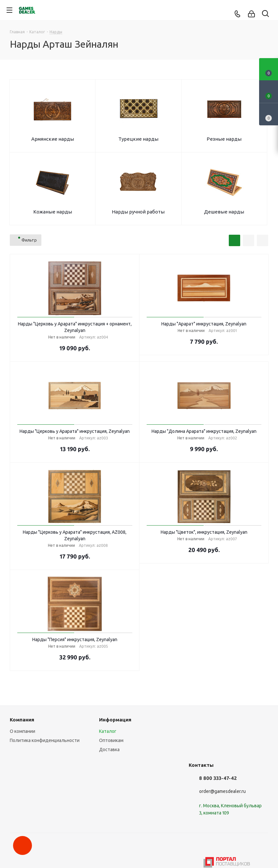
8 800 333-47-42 (218, 778)
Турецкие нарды (138, 139)
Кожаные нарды (53, 212)
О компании (22, 731)
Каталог (108, 731)
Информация (115, 720)
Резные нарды (224, 139)
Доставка (109, 750)
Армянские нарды (53, 139)
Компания (22, 720)
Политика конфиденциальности (45, 740)
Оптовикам (111, 740)
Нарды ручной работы (138, 212)
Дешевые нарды (224, 212)
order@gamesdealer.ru (222, 791)
